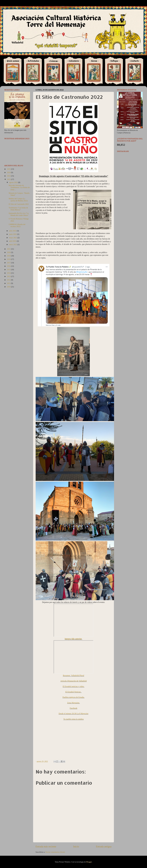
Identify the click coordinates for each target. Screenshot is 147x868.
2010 (9, 287)
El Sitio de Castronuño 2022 (19, 204)
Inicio (76, 847)
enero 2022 (13, 244)
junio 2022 (13, 234)
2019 (9, 256)
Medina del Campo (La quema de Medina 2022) (18, 200)
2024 (9, 172)
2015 (9, 270)
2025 (9, 169)
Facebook (73, 708)
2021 (9, 249)
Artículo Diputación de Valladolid (74, 681)
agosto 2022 (14, 182)
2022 (9, 179)
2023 (9, 176)
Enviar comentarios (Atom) (55, 852)
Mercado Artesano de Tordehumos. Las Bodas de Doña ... (19, 187)
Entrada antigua (104, 847)
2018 (9, 259)
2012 (9, 280)
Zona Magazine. (74, 703)
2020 (9, 252)
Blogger (89, 862)
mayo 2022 (13, 238)
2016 (9, 266)
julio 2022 (13, 231)
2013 (9, 276)
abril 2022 (13, 241)
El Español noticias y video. (73, 686)
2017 (9, 263)
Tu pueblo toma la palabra (73, 719)
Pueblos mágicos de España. (73, 697)
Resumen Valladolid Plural (73, 675)
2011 (9, 283)
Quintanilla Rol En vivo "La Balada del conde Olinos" (19, 214)
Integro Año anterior (73, 639)
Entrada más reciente (46, 847)
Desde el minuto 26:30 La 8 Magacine (74, 714)
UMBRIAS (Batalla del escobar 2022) (17, 225)
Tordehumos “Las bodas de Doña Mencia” (18, 209)
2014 (9, 273)
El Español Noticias (73, 692)
